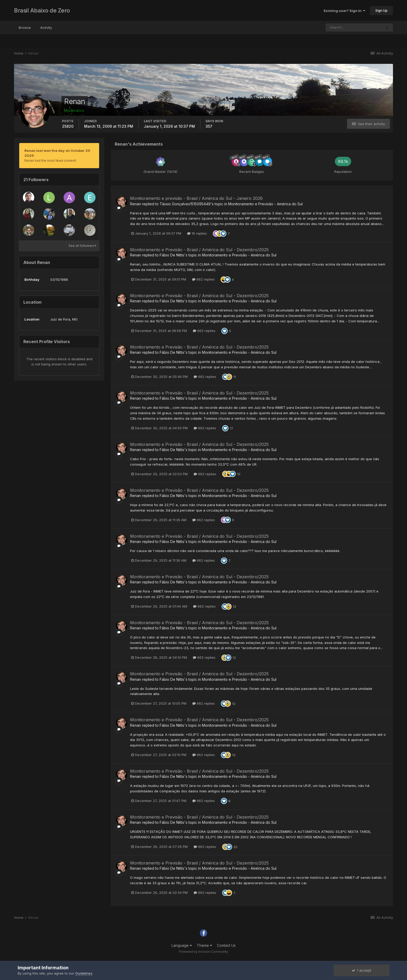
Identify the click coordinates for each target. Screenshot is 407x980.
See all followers (82, 246)
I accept (361, 970)
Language (182, 945)
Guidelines (84, 973)
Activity (46, 28)
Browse (25, 28)
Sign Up (381, 10)
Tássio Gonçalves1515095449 (185, 204)
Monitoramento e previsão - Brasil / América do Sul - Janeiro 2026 (196, 198)
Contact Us (226, 945)
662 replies (203, 279)
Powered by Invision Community (203, 952)
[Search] (354, 28)
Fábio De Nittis (172, 255)
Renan (135, 204)
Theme (204, 945)
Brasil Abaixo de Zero (42, 10)
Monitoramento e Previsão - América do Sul (265, 204)
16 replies (197, 233)
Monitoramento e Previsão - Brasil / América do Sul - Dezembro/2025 (199, 250)
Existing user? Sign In (344, 11)
